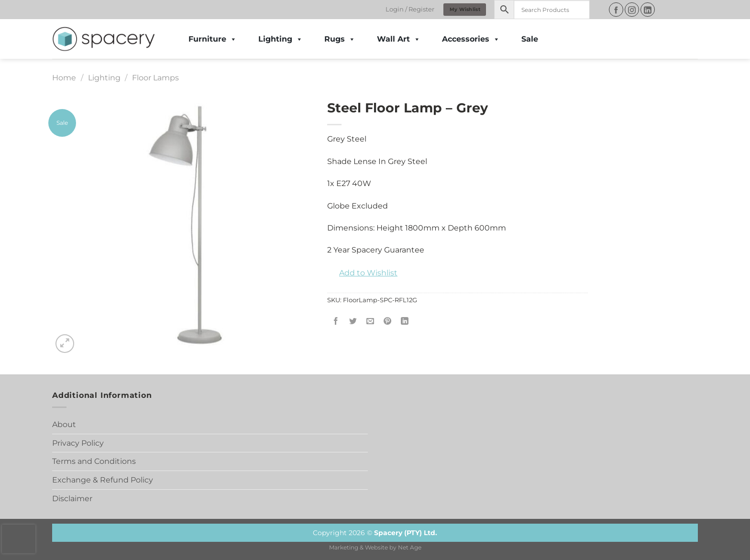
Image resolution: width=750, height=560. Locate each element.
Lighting (281, 39)
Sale (530, 39)
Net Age (410, 548)
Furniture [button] (213, 39)
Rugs (340, 39)
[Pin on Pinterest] (388, 322)
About (64, 424)
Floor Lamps (155, 78)
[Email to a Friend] (370, 322)
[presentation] (19, 539)
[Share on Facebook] (336, 322)
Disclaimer (72, 499)
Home (64, 78)
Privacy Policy (78, 443)
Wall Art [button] (399, 39)
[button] (362, 273)
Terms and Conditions (94, 461)
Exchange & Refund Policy (103, 480)
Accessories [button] (471, 39)
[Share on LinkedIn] (405, 322)
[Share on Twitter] (353, 322)
